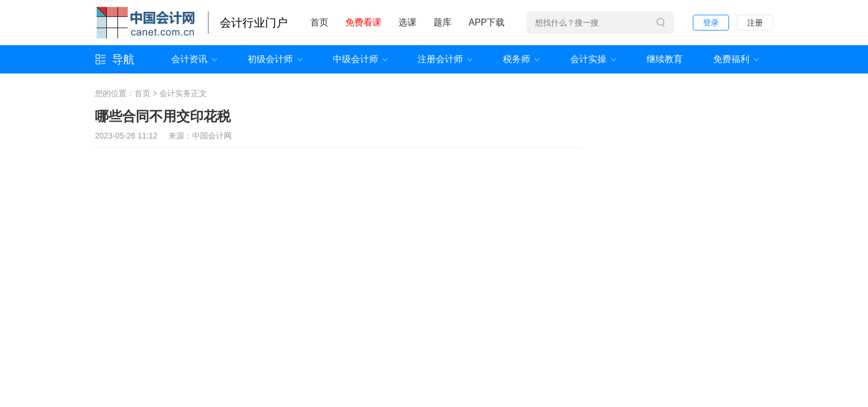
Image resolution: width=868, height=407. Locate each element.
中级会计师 (355, 59)
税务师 (517, 59)
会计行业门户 (254, 23)
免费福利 (731, 59)
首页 (319, 22)
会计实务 (175, 93)
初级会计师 (270, 59)
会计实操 (588, 59)
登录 (711, 23)
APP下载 (487, 22)
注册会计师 (440, 59)
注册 (755, 23)
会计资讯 (189, 59)
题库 (442, 22)
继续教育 (665, 59)
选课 (407, 22)
